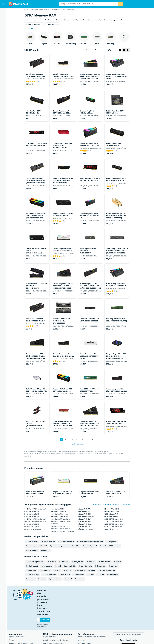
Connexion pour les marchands (21, 625)
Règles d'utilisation (51, 613)
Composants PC (45, 10)
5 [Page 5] (76, 440)
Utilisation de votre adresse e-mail (48, 601)
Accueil (26, 10)
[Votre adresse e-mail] (52, 596)
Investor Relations (85, 619)
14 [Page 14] (82, 440)
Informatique (34, 10)
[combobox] (89, 4)
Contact (12, 616)
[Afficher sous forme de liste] (124, 50)
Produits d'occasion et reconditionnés (92, 630)
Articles (81, 623)
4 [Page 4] (72, 440)
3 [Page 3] (68, 440)
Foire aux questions (17, 629)
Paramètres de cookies (53, 626)
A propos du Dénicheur (18, 613)
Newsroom (82, 616)
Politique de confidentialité (54, 619)
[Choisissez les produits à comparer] (110, 50)
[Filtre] (3, 12)
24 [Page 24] (88, 440)
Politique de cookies (51, 623)
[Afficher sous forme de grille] (120, 50)
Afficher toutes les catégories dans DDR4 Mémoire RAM (111, 505)
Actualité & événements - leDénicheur (93, 613)
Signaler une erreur (77, 444)
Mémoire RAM (56, 10)
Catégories (82, 626)
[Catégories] (3, 4)
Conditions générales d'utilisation (56, 616)
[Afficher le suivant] (93, 440)
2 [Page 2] (65, 440)
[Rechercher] (120, 4)
